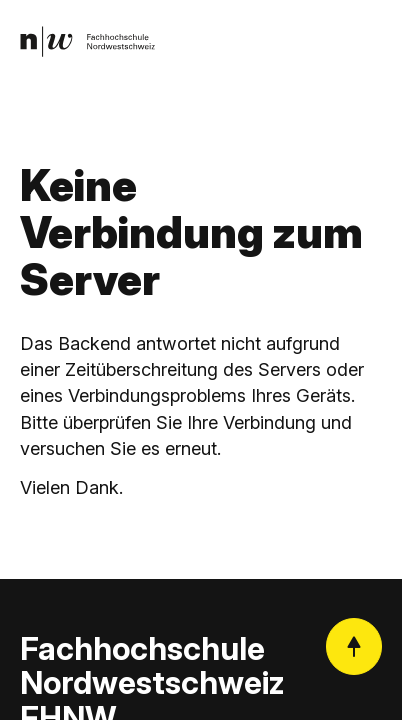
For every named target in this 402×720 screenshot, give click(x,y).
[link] (87, 41)
